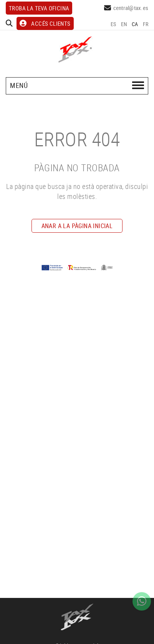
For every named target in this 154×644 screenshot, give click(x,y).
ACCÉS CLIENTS (45, 23)
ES (113, 24)
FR (146, 24)
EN (124, 24)
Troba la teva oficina (39, 8)
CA (135, 24)
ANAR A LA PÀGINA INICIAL (77, 226)
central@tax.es (131, 8)
